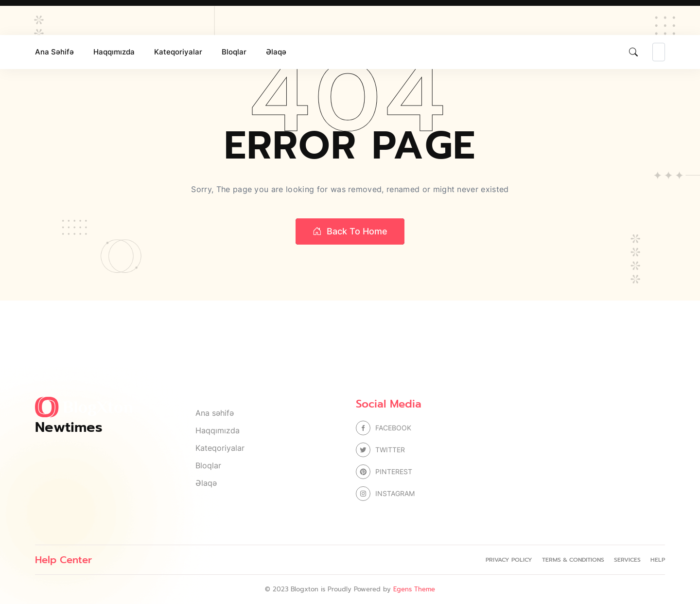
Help (658, 560)
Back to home (350, 231)
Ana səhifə (54, 52)
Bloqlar (234, 52)
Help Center (63, 560)
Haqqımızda (114, 52)
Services (627, 560)
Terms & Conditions (573, 560)
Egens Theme (414, 589)
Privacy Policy (509, 560)
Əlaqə (276, 52)
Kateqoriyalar (178, 52)
